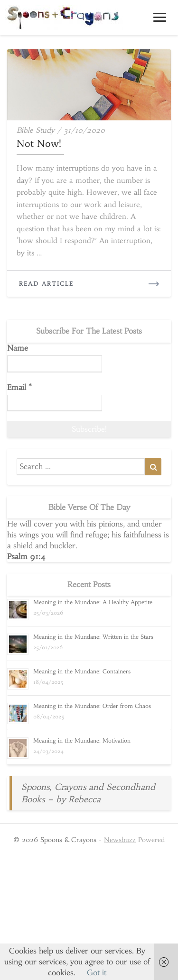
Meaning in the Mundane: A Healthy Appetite (93, 602)
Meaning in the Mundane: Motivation (82, 740)
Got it (97, 972)
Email (19, 387)
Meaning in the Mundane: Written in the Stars (93, 637)
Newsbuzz (120, 840)
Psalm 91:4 (26, 556)
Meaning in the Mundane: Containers (82, 671)
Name (18, 348)
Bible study (36, 130)
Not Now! (39, 143)
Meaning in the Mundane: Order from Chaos (92, 706)
